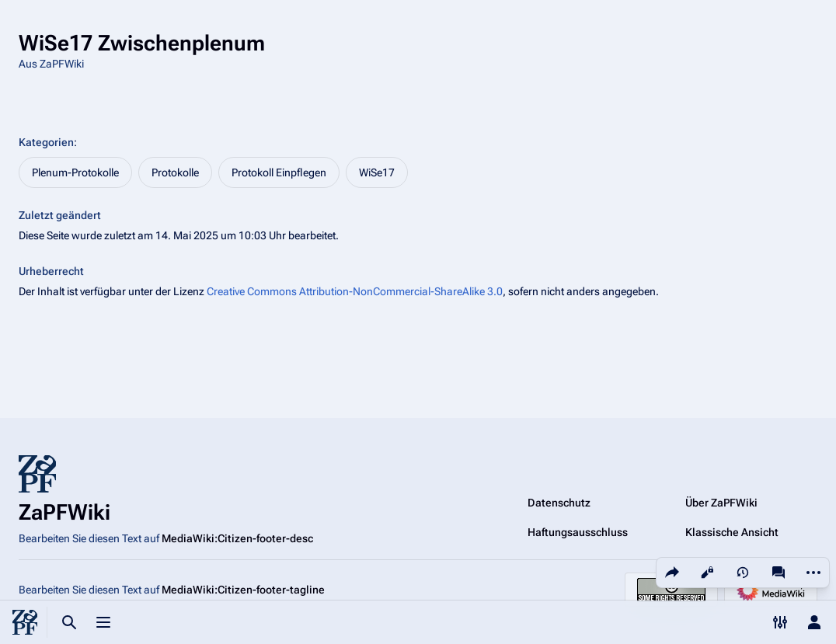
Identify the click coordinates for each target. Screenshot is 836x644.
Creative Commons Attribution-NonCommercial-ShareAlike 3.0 (355, 291)
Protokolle (175, 172)
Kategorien (46, 142)
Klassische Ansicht (732, 532)
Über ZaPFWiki (721, 503)
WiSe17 (377, 172)
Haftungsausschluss (578, 532)
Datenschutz (559, 503)
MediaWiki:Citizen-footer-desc (237, 538)
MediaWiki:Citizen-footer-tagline (243, 590)
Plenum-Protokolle (75, 172)
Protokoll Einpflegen (279, 172)
